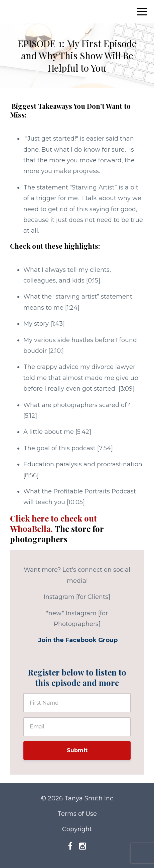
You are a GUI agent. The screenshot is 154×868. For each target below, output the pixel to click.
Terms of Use (77, 814)
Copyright (77, 829)
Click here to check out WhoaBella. (57, 529)
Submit (77, 750)
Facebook (81, 640)
